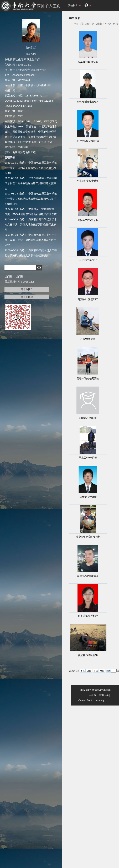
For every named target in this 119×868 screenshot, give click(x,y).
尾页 (102, 671)
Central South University (91, 700)
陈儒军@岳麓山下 (94, 24)
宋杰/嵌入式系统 (88, 497)
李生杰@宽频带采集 (88, 181)
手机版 (93, 695)
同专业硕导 (27, 297)
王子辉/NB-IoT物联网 (88, 141)
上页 (89, 671)
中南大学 (104, 695)
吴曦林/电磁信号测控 (88, 378)
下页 (96, 671)
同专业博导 (27, 289)
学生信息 (113, 24)
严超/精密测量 (88, 339)
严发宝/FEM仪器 (88, 458)
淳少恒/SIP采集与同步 (88, 537)
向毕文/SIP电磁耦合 (88, 576)
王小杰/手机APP (88, 260)
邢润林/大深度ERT (88, 299)
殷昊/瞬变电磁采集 (88, 62)
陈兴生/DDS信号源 (88, 220)
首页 (83, 671)
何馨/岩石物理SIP (88, 418)
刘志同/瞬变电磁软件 (88, 102)
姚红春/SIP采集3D (88, 655)
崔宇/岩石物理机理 (88, 616)
